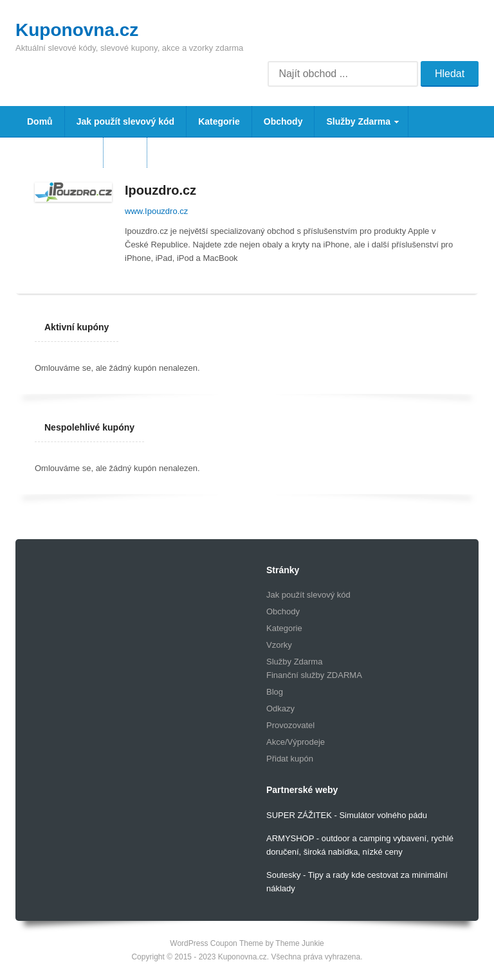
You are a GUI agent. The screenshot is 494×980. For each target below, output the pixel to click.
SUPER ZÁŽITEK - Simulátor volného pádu (347, 815)
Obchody (283, 121)
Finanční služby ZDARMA (314, 675)
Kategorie (219, 121)
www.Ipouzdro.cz (156, 211)
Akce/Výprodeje (296, 742)
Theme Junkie (299, 943)
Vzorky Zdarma (59, 152)
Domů (40, 121)
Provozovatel (290, 725)
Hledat (450, 74)
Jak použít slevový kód (126, 121)
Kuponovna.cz (77, 30)
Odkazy (280, 708)
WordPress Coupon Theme (216, 943)
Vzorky (279, 645)
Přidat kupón (290, 759)
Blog (125, 152)
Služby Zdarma (357, 127)
